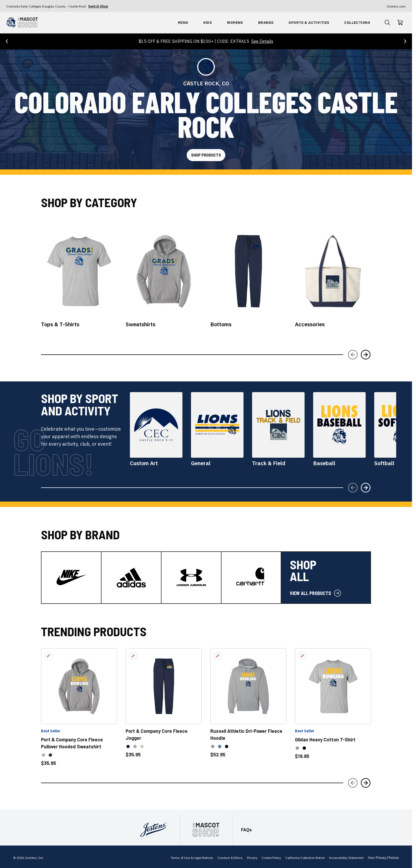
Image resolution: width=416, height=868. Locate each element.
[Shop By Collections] (357, 22)
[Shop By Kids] (208, 22)
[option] (43, 754)
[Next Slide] (366, 354)
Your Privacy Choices (383, 857)
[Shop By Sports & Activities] (309, 22)
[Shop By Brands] (266, 22)
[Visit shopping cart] (400, 22)
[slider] (42, 354)
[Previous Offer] (7, 40)
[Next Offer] (405, 40)
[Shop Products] (206, 155)
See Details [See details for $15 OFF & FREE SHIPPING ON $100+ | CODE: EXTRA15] (262, 40)
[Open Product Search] (387, 22)
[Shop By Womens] (235, 22)
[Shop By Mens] (183, 22)
